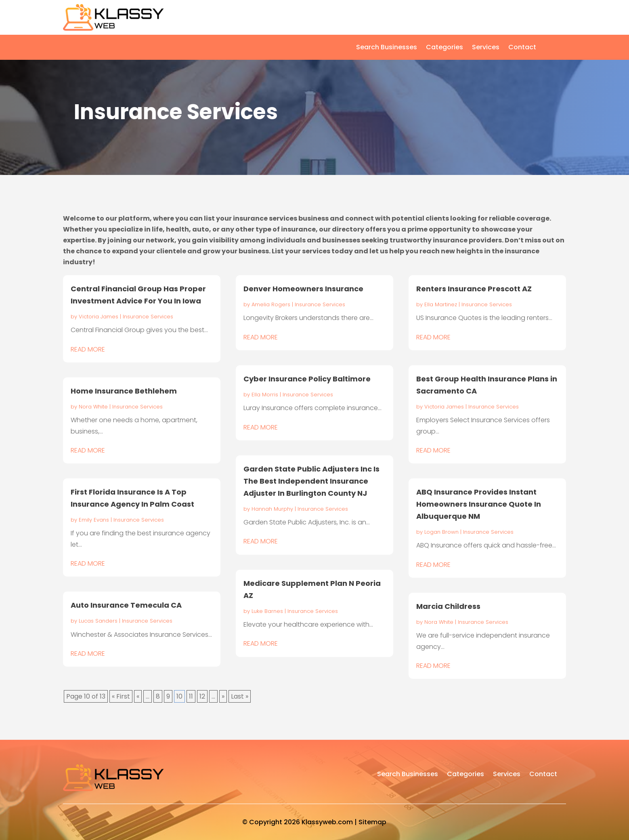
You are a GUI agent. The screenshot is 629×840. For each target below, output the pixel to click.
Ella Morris (265, 395)
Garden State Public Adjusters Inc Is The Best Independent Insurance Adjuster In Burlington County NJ (311, 481)
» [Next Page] (223, 696)
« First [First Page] (121, 696)
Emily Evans (94, 520)
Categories (444, 48)
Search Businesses (387, 48)
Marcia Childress (448, 606)
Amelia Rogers (271, 304)
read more (88, 349)
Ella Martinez (441, 304)
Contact (522, 48)
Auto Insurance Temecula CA (126, 605)
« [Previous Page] (138, 696)
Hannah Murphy (272, 509)
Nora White (93, 407)
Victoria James (99, 317)
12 (202, 696)
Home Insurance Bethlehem (124, 391)
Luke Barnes (267, 611)
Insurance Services (148, 317)
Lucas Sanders (98, 621)
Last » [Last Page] (240, 696)
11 (191, 696)
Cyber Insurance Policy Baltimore (307, 379)
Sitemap (372, 822)
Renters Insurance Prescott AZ (474, 289)
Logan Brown (441, 532)
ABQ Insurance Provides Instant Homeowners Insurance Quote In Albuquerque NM (479, 504)
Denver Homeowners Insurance (303, 289)
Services (486, 48)
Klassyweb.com (327, 822)
